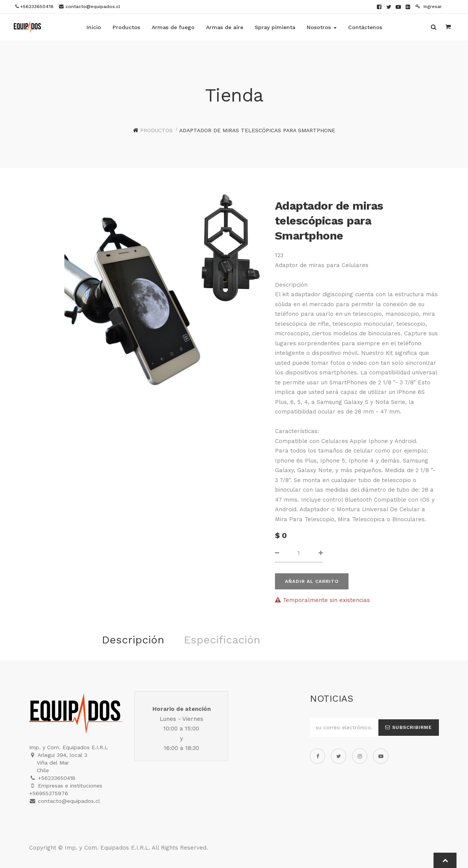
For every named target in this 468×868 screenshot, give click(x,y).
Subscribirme (409, 727)
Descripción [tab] (133, 640)
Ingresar (429, 7)
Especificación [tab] (222, 640)
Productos (156, 130)
